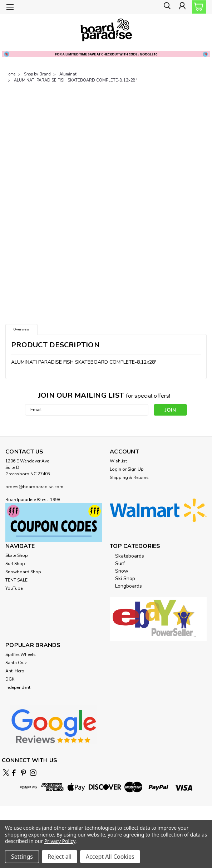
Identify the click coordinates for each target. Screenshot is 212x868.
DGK (10, 679)
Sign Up (136, 469)
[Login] (182, 7)
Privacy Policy (60, 841)
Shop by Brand (37, 74)
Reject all (60, 857)
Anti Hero (15, 671)
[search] (166, 7)
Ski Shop (125, 578)
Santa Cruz (16, 663)
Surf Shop (15, 564)
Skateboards (130, 556)
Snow (122, 571)
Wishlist (118, 461)
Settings (22, 857)
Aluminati (68, 74)
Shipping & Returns (129, 477)
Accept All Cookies (110, 857)
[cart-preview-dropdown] (198, 7)
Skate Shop (17, 555)
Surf (120, 563)
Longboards (129, 586)
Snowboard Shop (23, 572)
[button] (54, 522)
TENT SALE (16, 580)
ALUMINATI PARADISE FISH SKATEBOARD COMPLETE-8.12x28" (76, 80)
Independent (18, 687)
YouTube (14, 588)
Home (10, 74)
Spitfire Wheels (21, 654)
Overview (21, 329)
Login (115, 469)
